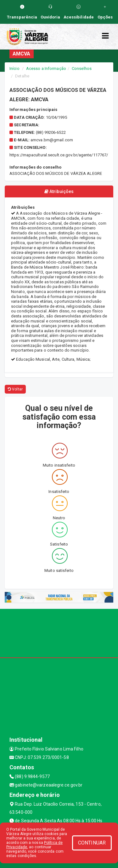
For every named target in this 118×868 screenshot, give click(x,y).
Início (14, 68)
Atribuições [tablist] (59, 191)
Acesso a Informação (46, 68)
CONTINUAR (92, 843)
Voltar (15, 389)
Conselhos (82, 68)
